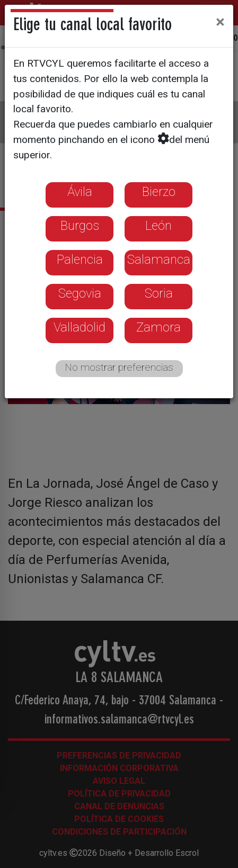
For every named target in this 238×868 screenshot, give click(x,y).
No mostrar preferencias (119, 367)
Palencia (80, 259)
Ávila (80, 192)
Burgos (80, 226)
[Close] (220, 22)
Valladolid (80, 327)
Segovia (80, 293)
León (158, 226)
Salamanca (159, 259)
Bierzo (159, 192)
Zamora (158, 327)
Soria (159, 293)
